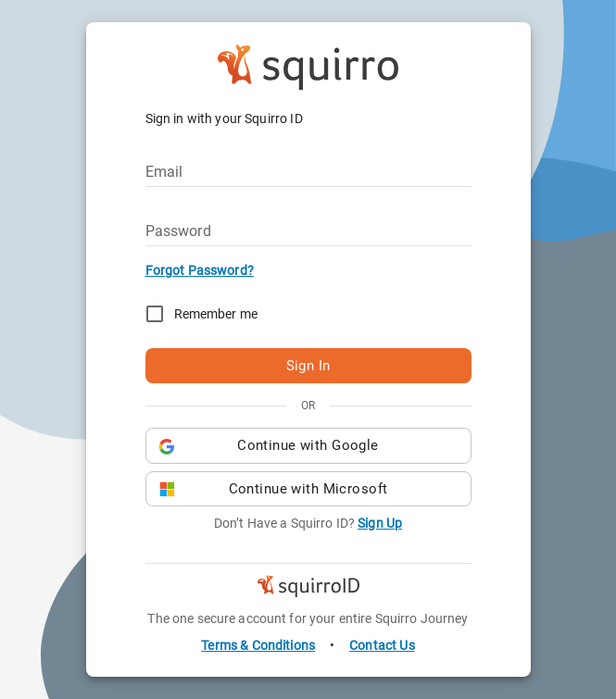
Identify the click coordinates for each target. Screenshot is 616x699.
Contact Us (382, 645)
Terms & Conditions (258, 645)
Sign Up (380, 523)
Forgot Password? (200, 270)
